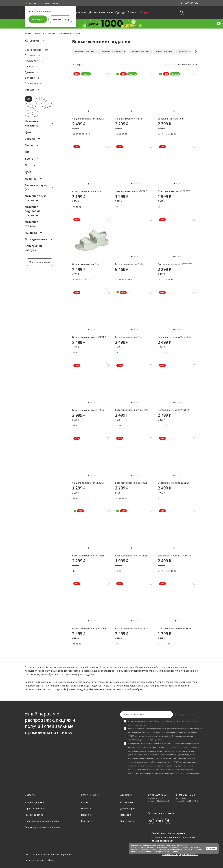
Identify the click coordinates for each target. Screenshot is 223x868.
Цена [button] (31, 132)
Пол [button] (31, 165)
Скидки (144, 12)
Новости (86, 808)
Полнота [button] (34, 232)
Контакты (87, 821)
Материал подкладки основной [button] (39, 211)
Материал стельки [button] (39, 224)
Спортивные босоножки (113, 51)
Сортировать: (170, 64)
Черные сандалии (140, 51)
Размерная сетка (34, 815)
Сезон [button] (32, 145)
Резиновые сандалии (189, 51)
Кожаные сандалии (85, 51)
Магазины (44, 3)
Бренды (132, 12)
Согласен (211, 848)
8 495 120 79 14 (189, 3)
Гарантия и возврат (36, 808)
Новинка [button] (34, 179)
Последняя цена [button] (39, 239)
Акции (56, 3)
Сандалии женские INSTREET (88, 119)
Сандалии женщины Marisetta (174, 337)
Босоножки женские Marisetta (132, 337)
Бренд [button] (32, 159)
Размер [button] (33, 90)
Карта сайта (127, 821)
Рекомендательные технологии (42, 827)
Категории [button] (35, 40)
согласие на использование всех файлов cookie (149, 849)
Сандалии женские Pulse (128, 119)
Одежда (120, 12)
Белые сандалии (164, 51)
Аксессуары (106, 12)
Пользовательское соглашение (42, 821)
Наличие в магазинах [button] (39, 123)
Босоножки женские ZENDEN (88, 410)
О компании (127, 802)
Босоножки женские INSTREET (175, 264)
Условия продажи (34, 802)
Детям (93, 12)
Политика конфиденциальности (180, 854)
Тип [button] (30, 152)
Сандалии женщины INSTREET (175, 629)
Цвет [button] (31, 172)
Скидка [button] (33, 139)
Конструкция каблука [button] (39, 248)
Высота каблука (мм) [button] (39, 187)
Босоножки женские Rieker (87, 192)
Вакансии (126, 815)
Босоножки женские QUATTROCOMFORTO (92, 629)
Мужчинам (80, 12)
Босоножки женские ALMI (86, 264)
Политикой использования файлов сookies (177, 847)
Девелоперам (128, 808)
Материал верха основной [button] (39, 198)
